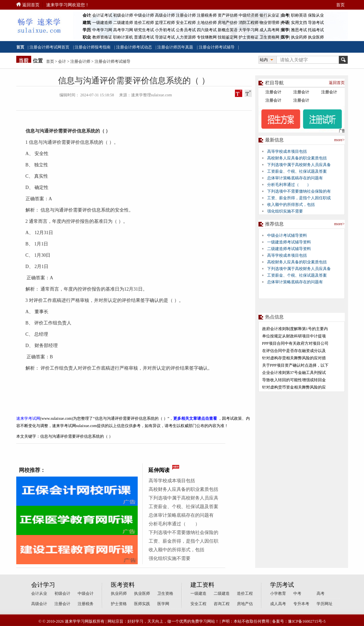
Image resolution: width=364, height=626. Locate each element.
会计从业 (39, 593)
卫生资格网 (269, 37)
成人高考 (278, 604)
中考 (297, 593)
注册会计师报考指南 (93, 47)
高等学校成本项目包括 (172, 481)
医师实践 (142, 604)
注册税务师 (207, 15)
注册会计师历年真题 (175, 47)
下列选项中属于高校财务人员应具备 (299, 165)
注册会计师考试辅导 (217, 47)
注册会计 (273, 92)
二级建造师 (123, 23)
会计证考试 (102, 15)
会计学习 (43, 585)
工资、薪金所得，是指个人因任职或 (299, 198)
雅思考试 (299, 30)
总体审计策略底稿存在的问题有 (181, 515)
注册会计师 (186, 15)
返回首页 (31, 5)
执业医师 (316, 37)
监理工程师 (165, 23)
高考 (321, 593)
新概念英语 (228, 30)
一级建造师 (102, 23)
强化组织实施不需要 (170, 558)
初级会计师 (123, 15)
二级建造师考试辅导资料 (289, 249)
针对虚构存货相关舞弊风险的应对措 (294, 358)
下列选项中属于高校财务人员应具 (183, 498)
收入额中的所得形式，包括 (177, 550)
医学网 (163, 604)
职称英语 (299, 15)
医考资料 (123, 585)
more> (339, 140)
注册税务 (86, 604)
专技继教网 (207, 37)
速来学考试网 (28, 418)
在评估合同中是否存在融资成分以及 (294, 351)
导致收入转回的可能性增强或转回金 (294, 380)
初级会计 (62, 593)
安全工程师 (186, 23)
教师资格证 (102, 37)
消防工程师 (249, 23)
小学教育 (278, 593)
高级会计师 (165, 15)
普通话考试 (144, 37)
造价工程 (245, 593)
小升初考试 (165, 30)
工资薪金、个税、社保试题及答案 (183, 507)
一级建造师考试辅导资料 (289, 242)
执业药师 (299, 37)
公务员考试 (186, 30)
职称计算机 (123, 37)
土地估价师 (207, 23)
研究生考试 (144, 30)
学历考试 (282, 585)
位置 (38, 61)
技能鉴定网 (228, 37)
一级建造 (198, 593)
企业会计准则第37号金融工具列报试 (294, 373)
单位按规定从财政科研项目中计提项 (294, 336)
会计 (62, 61)
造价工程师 (144, 23)
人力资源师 (186, 37)
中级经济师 (249, 15)
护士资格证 (249, 37)
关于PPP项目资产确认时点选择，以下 (295, 365)
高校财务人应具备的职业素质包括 (183, 489)
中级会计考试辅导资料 (287, 235)
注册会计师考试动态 (134, 47)
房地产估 (245, 604)
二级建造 (222, 593)
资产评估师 (228, 15)
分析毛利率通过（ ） (174, 524)
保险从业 (316, 15)
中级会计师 (144, 15)
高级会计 (39, 604)
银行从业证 (269, 15)
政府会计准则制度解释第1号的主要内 (295, 329)
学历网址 (325, 604)
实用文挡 (299, 23)
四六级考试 (207, 30)
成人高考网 (269, 30)
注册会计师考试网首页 (49, 47)
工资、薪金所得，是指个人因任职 (183, 541)
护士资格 (119, 604)
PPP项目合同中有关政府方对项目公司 (295, 343)
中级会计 (86, 593)
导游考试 (316, 23)
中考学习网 (102, 30)
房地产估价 (228, 23)
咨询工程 (222, 604)
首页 (340, 5)
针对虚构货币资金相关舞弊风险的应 (294, 387)
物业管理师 (269, 23)
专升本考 (301, 604)
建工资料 (202, 585)
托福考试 (316, 30)
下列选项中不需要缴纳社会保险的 (183, 533)
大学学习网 (249, 30)
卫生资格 (165, 593)
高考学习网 (123, 30)
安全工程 (198, 604)
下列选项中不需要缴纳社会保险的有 (299, 191)
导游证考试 (165, 37)
